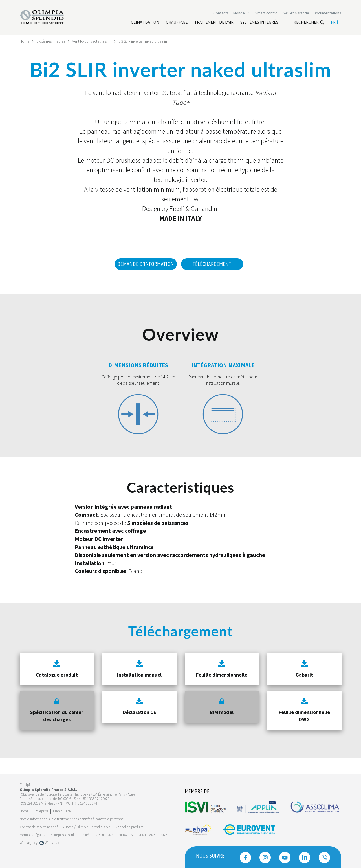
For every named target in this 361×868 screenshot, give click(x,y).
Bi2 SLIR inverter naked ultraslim (144, 41)
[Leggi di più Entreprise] (41, 810)
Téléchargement (212, 264)
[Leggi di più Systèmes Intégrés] (259, 23)
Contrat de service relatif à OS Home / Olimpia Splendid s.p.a (65, 826)
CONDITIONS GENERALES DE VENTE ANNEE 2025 (130, 834)
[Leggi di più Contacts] (221, 14)
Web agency (29, 842)
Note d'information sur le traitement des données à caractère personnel (72, 818)
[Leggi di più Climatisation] (145, 23)
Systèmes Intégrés (51, 41)
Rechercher (309, 23)
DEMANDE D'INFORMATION (145, 264)
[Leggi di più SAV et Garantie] (296, 14)
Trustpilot (27, 784)
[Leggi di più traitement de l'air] (214, 23)
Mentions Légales (32, 834)
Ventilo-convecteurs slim (92, 41)
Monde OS (242, 14)
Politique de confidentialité (69, 834)
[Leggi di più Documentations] (327, 14)
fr (336, 23)
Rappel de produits (129, 826)
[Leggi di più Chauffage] (177, 23)
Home (25, 41)
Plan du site (62, 810)
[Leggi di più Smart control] (267, 14)
